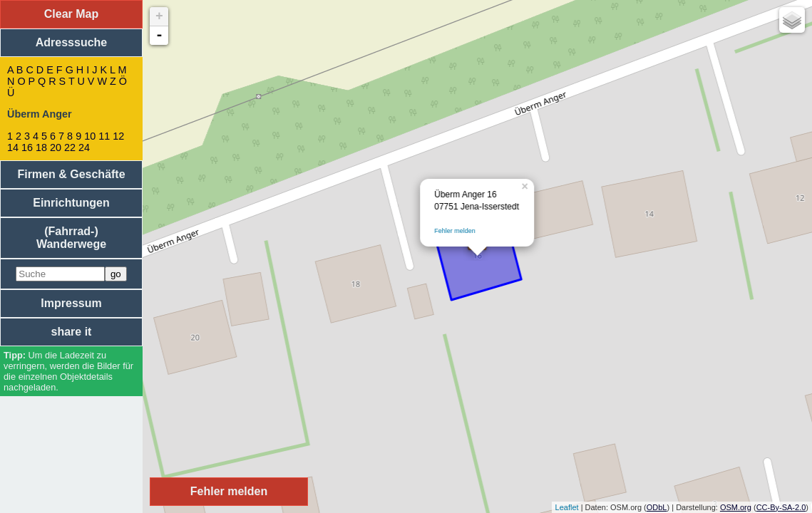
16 (27, 147)
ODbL (657, 507)
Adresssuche (72, 42)
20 (56, 147)
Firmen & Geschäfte (71, 174)
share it (72, 332)
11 (104, 136)
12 (118, 136)
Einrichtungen (71, 203)
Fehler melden (455, 231)
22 (70, 147)
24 (84, 147)
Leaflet (567, 507)
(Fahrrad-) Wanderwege (71, 238)
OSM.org (736, 507)
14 (13, 147)
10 (90, 136)
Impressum (71, 303)
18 (41, 147)
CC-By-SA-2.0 (781, 507)
